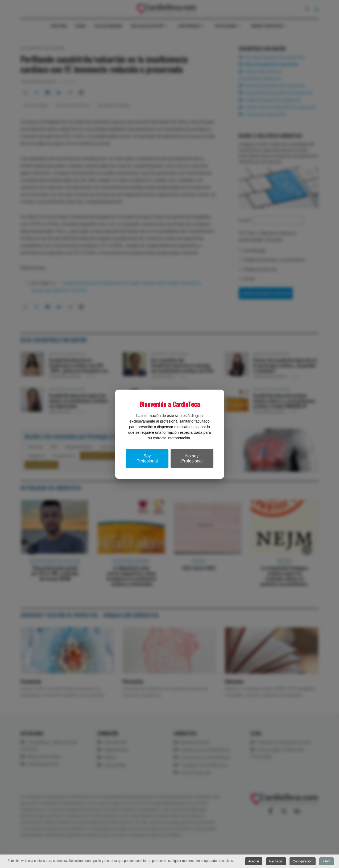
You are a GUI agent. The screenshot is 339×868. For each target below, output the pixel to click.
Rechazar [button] (276, 861)
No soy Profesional (192, 458)
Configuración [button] (303, 861)
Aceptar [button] (254, 861)
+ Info (326, 861)
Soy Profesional (147, 458)
